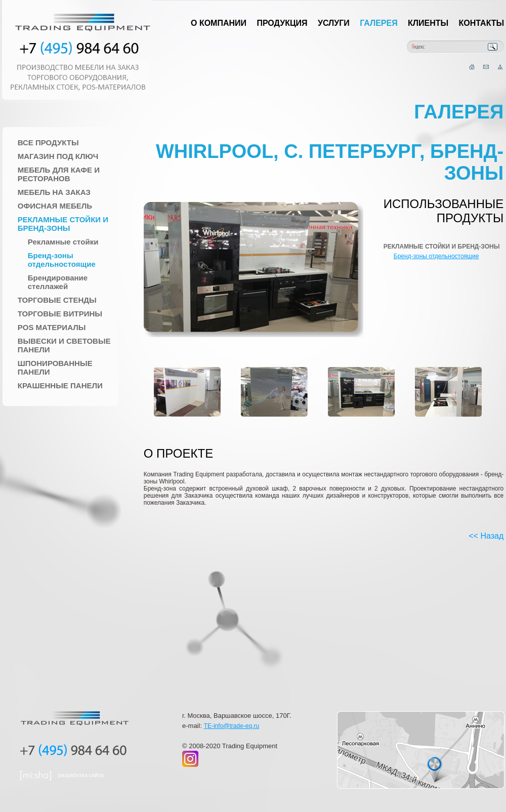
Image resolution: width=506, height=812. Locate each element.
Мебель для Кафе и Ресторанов (59, 174)
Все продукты (48, 143)
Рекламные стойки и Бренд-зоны (63, 224)
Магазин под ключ (58, 156)
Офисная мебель (55, 206)
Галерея (379, 23)
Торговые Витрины (60, 314)
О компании (219, 23)
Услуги (334, 23)
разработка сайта (81, 775)
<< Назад (486, 536)
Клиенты (428, 23)
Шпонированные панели (55, 368)
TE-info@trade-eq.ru (232, 726)
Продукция (282, 23)
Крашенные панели (60, 385)
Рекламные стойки (63, 242)
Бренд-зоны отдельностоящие (62, 260)
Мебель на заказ (54, 192)
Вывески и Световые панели (64, 345)
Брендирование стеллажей (58, 282)
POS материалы (52, 327)
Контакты (482, 23)
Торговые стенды (57, 300)
